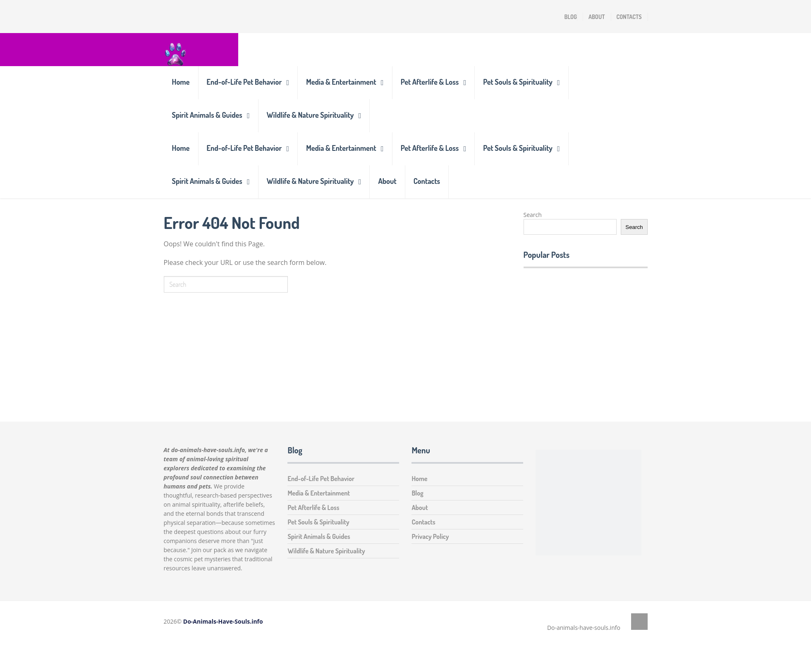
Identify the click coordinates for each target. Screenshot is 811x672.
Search (533, 215)
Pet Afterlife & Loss (430, 82)
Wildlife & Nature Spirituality (310, 115)
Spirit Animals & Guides (207, 115)
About (597, 17)
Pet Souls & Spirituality (518, 82)
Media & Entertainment (341, 82)
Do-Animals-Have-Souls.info (223, 621)
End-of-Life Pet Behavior (244, 82)
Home (181, 82)
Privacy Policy (430, 536)
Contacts (629, 17)
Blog (571, 17)
